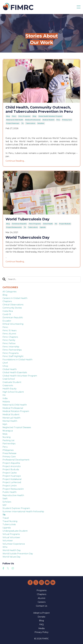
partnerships (9, 444)
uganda (43, 227)
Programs (41, 590)
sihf (4, 505)
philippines (8, 450)
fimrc (14, 116)
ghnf (5, 363)
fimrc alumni (9, 334)
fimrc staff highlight (13, 356)
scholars (7, 502)
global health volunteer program (50, 116)
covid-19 (7, 314)
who (5, 547)
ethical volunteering (13, 324)
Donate (41, 617)
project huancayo (13, 123)
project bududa (65, 224)
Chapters (42, 594)
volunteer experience (14, 544)
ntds (5, 434)
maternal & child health (15, 120)
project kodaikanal (12, 479)
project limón (10, 486)
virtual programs (11, 534)
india (5, 398)
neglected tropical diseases (17, 427)
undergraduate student (15, 531)
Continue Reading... (15, 161)
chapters (7, 301)
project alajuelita (11, 463)
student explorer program (16, 508)
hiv (56, 224)
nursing (7, 437)
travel (6, 518)
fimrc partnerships (12, 350)
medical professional (33, 120)
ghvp (34, 116)
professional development (16, 460)
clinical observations (13, 305)
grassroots (8, 385)
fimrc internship (11, 347)
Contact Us (41, 606)
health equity (10, 389)
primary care (67, 120)
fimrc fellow (9, 343)
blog (8, 116)
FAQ (41, 624)
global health (48, 224)
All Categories (9, 292)
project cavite (10, 473)
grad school (9, 379)
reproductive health (13, 495)
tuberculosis (30, 123)
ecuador (7, 321)
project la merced (12, 482)
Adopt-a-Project (41, 613)
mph (5, 424)
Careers (42, 602)
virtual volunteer (11, 537)
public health (10, 492)
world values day (11, 557)
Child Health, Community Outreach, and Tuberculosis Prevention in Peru (39, 109)
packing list (9, 440)
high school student (13, 392)
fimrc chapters (10, 337)
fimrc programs (24, 116)
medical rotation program (16, 411)
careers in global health (15, 298)
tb (22, 123)
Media (41, 628)
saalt (5, 499)
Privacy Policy (41, 632)
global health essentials (15, 372)
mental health (10, 421)
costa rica (8, 311)
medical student (48, 120)
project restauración (14, 227)
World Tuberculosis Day (27, 219)
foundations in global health (17, 360)
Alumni (41, 598)
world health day (12, 550)
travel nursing (10, 521)
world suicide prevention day (18, 554)
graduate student (12, 382)
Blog (41, 621)
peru (58, 120)
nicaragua (8, 431)
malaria (6, 402)
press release (9, 453)
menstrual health (11, 418)
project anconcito (12, 466)
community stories (12, 308)
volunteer (41, 123)
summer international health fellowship (23, 512)
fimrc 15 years (9, 331)
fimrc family (9, 340)
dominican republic (19, 224)
